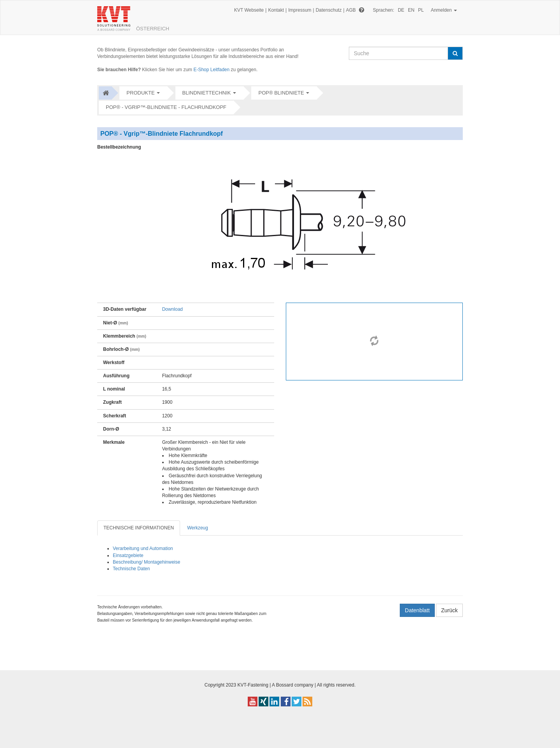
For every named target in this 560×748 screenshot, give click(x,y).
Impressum (300, 10)
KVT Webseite (249, 10)
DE (401, 10)
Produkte (140, 93)
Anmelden (444, 10)
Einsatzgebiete (128, 555)
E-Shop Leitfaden (211, 70)
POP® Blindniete (281, 93)
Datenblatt (417, 610)
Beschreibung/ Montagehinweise (146, 562)
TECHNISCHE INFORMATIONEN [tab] (139, 528)
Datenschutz (329, 10)
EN (411, 10)
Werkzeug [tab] (198, 528)
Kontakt (276, 10)
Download (172, 309)
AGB (351, 10)
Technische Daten (131, 569)
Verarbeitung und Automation (143, 548)
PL (421, 10)
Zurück (449, 610)
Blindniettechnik (207, 93)
